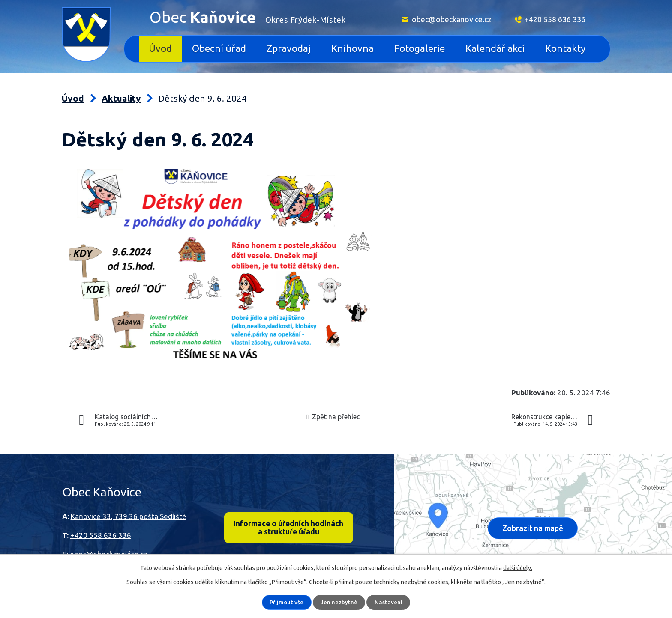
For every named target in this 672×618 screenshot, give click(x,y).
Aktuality (121, 98)
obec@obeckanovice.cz (452, 19)
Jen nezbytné (340, 602)
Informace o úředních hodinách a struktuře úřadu (289, 528)
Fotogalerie (420, 48)
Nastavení (389, 602)
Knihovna (352, 48)
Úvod (160, 48)
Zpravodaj (289, 48)
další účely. (518, 568)
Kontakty (565, 48)
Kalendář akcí (495, 48)
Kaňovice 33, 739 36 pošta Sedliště (129, 516)
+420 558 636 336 (555, 19)
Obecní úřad (219, 48)
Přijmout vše (287, 602)
